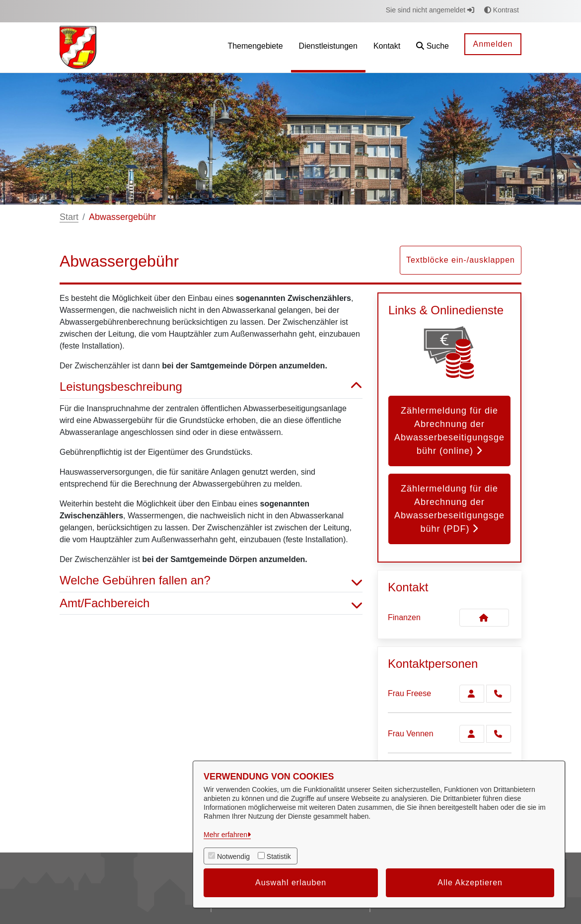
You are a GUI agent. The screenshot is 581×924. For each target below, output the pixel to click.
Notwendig (233, 856)
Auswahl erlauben (291, 883)
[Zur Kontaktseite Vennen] (472, 734)
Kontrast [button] (502, 10)
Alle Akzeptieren (470, 883)
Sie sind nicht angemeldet (430, 10)
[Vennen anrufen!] (499, 734)
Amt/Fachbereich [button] (211, 604)
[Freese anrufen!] (499, 694)
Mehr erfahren (225, 835)
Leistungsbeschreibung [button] (211, 387)
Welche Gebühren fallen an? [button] (211, 581)
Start (69, 217)
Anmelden (493, 44)
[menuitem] (255, 47)
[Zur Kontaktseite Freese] (472, 694)
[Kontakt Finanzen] (484, 618)
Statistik (279, 856)
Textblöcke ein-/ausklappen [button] (461, 260)
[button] (433, 47)
